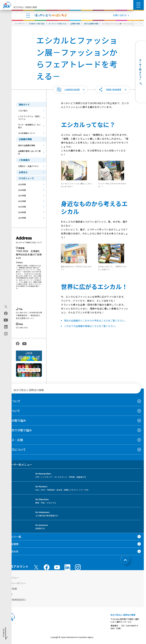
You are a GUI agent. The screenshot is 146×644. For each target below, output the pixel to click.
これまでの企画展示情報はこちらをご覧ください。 (91, 326)
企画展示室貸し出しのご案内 (29, 152)
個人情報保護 (10, 589)
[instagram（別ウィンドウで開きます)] (6, 334)
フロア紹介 (23, 111)
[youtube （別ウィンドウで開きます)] (57, 567)
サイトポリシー (11, 578)
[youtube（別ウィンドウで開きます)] (6, 320)
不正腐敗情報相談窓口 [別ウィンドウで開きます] (14, 600)
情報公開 (8, 594)
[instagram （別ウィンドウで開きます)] (78, 567)
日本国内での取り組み (17, 430)
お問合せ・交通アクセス (28, 166)
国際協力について (14, 449)
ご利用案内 (24, 160)
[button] (70, 90)
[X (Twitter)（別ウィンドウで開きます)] (6, 307)
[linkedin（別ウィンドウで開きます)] (6, 327)
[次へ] (141, 24)
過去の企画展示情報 (27, 145)
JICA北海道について (27, 133)
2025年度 (22, 184)
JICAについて (12, 401)
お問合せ (23, 172)
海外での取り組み (14, 420)
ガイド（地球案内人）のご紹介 (29, 126)
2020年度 (22, 212)
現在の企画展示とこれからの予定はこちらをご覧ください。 (95, 320)
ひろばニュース (26, 178)
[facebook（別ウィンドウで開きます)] (6, 313)
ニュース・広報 (13, 440)
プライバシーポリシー (14, 583)
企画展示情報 (25, 139)
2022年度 (22, 201)
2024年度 (22, 190)
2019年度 (22, 218)
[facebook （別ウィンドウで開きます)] (47, 567)
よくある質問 (11, 544)
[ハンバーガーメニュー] (139, 4)
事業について (12, 411)
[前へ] (136, 24)
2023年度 (22, 196)
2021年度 (22, 207)
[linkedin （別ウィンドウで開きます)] (67, 567)
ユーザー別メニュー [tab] (17, 464)
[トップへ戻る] (125, 560)
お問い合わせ (120, 15)
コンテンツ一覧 (12, 537)
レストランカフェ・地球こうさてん (29, 118)
